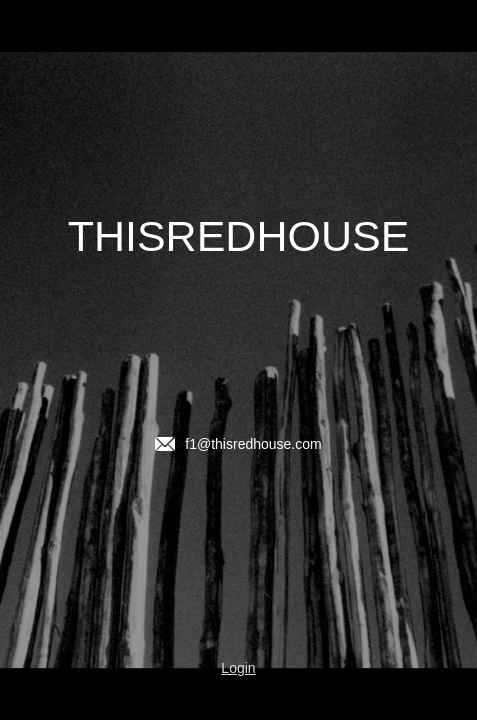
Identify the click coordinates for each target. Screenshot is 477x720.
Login (238, 668)
